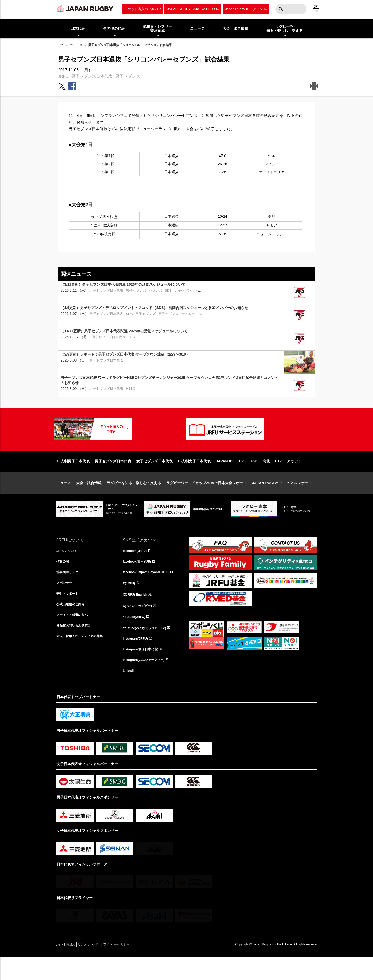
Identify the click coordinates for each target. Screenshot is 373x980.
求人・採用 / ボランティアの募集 (83, 659)
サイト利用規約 (69, 967)
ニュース (76, 45)
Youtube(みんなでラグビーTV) (148, 647)
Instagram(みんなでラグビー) (147, 682)
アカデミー (296, 478)
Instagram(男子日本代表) (144, 670)
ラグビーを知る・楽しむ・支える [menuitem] (284, 29)
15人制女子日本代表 (194, 478)
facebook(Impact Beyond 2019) (149, 591)
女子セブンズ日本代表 (154, 478)
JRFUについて (69, 568)
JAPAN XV (225, 478)
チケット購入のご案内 (141, 9)
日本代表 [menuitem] (78, 28)
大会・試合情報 (89, 499)
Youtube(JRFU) (136, 636)
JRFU (63, 76)
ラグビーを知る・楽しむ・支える (134, 499)
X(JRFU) (130, 602)
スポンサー (66, 602)
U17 (278, 478)
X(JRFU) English (137, 613)
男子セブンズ (128, 76)
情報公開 (64, 579)
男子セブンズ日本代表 (92, 76)
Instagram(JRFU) (137, 659)
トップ (59, 45)
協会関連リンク (69, 591)
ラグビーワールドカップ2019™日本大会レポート (207, 499)
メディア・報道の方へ (75, 636)
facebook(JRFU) (137, 568)
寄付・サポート (69, 613)
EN (316, 11)
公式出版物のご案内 (73, 625)
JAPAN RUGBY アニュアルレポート (282, 499)
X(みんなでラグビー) (140, 625)
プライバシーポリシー (133, 967)
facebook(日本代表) (139, 579)
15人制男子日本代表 (73, 478)
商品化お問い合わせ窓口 (76, 647)
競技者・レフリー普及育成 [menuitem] (157, 29)
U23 (242, 478)
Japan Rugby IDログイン (244, 9)
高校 (266, 478)
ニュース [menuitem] (197, 28)
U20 (254, 478)
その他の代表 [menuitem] (114, 28)
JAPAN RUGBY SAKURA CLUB (191, 9)
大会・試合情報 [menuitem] (235, 28)
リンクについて (98, 967)
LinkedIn (130, 693)
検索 (281, 9)
